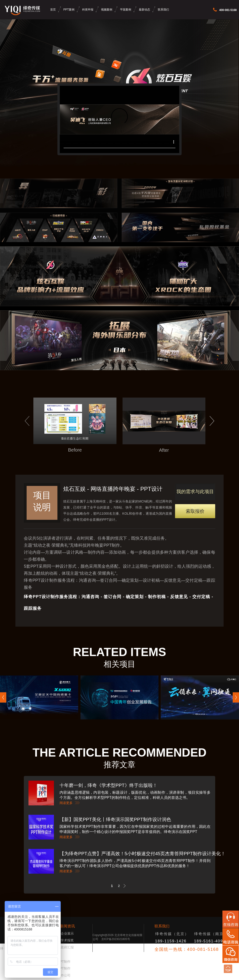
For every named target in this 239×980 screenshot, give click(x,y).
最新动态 (144, 10)
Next (126, 886)
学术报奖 (67, 940)
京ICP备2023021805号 (116, 939)
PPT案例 (69, 10)
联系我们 (163, 10)
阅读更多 (66, 803)
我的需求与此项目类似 (195, 495)
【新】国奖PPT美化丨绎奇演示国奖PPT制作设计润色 (115, 819)
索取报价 (195, 511)
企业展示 (67, 933)
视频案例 (107, 10)
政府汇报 (67, 947)
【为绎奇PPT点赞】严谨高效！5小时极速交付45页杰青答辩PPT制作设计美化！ (142, 854)
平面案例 (126, 10)
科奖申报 (88, 10)
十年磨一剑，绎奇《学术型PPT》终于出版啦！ (108, 785)
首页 (53, 10)
